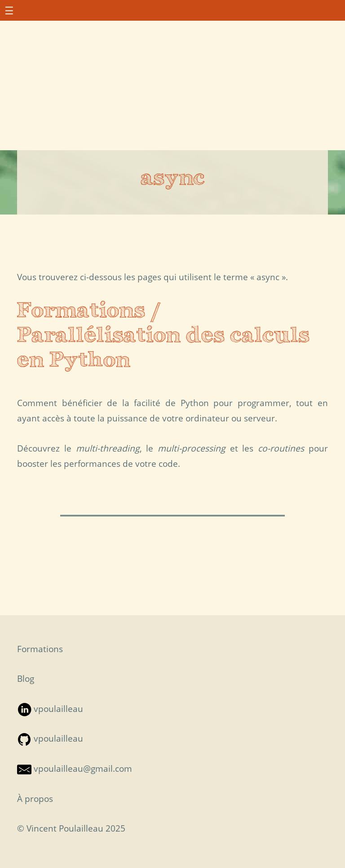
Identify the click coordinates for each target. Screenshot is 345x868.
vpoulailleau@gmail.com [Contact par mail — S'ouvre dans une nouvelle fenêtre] (75, 768)
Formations (40, 649)
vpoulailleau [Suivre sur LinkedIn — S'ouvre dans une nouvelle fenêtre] (50, 709)
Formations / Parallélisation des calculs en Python (163, 336)
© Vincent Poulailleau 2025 (71, 828)
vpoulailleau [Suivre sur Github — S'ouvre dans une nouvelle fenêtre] (50, 738)
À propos (35, 799)
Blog (26, 678)
